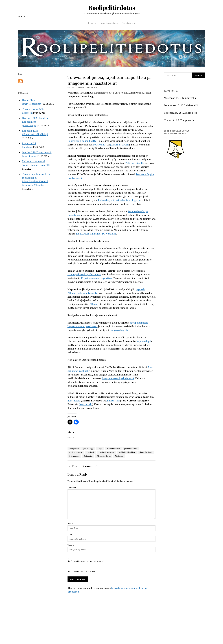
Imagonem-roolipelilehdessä (118, 378)
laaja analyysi (144, 341)
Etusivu (92, 23)
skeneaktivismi (146, 452)
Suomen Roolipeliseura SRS (36, 165)
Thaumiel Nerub (104, 456)
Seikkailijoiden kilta (127, 452)
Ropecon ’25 (29, 143)
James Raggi (88, 449)
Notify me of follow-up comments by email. (86, 561)
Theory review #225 (33, 109)
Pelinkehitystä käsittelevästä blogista (119, 200)
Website (71, 545)
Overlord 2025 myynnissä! (37, 152)
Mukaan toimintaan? (34, 161)
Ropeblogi (27, 113)
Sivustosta (127, 23)
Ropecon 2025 (30, 131)
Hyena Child (29, 100)
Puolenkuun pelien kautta (82, 141)
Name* (70, 524)
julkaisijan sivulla (120, 145)
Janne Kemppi (29, 125)
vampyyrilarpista (119, 330)
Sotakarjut (88, 456)
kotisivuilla (99, 145)
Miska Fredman (113, 449)
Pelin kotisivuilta (135, 163)
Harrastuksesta (108, 23)
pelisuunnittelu (131, 449)
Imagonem (74, 449)
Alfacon (94, 304)
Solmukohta (74, 456)
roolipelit (91, 452)
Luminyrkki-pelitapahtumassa (84, 274)
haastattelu (74, 401)
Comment (72, 487)
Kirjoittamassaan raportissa (97, 278)
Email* (70, 534)
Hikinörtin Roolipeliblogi (35, 134)
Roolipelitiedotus (112, 8)
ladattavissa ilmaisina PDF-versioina (96, 234)
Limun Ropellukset (32, 104)
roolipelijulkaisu (76, 452)
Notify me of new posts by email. (81, 571)
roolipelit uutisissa (107, 452)
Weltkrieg (119, 456)
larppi (100, 449)
